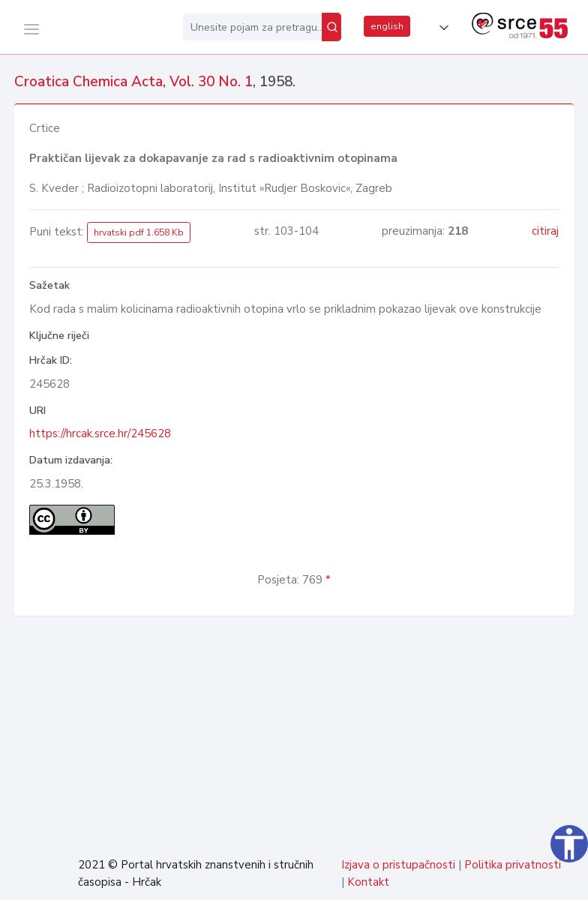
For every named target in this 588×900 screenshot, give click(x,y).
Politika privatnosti (513, 865)
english (387, 26)
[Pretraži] (331, 27)
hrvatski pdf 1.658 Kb (139, 232)
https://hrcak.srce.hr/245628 (100, 433)
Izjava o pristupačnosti (398, 865)
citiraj (545, 231)
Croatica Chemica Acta (88, 82)
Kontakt (368, 882)
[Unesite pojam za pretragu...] (252, 27)
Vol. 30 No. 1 (211, 82)
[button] (441, 28)
